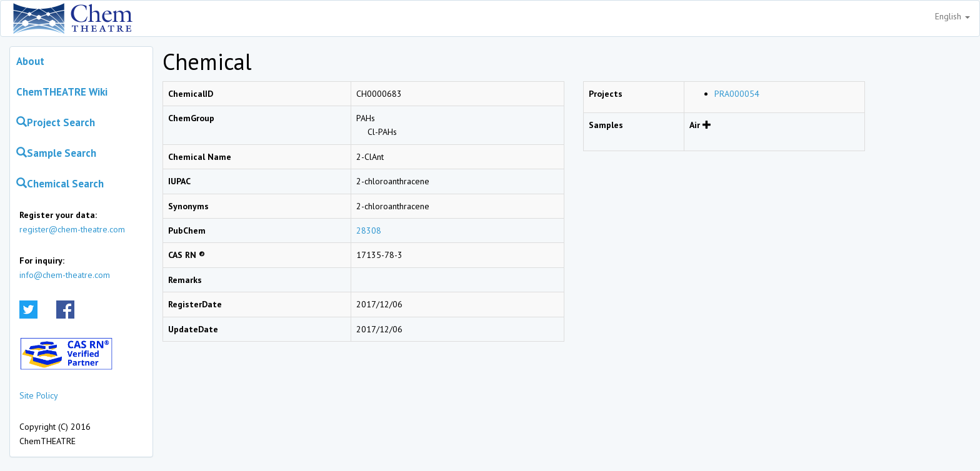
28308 (369, 231)
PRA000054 (737, 94)
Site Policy (39, 395)
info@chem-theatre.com (65, 275)
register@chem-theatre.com (72, 229)
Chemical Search (60, 184)
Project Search (56, 122)
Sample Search (56, 153)
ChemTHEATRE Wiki (62, 92)
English (952, 16)
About (30, 61)
